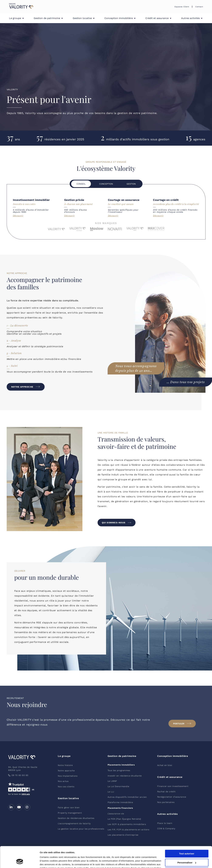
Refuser (187, 853)
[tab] (81, 184)
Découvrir (18, 216)
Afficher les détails (50, 862)
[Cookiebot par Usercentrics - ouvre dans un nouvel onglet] (20, 862)
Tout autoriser (187, 836)
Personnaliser (187, 845)
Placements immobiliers (121, 765)
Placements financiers (120, 808)
